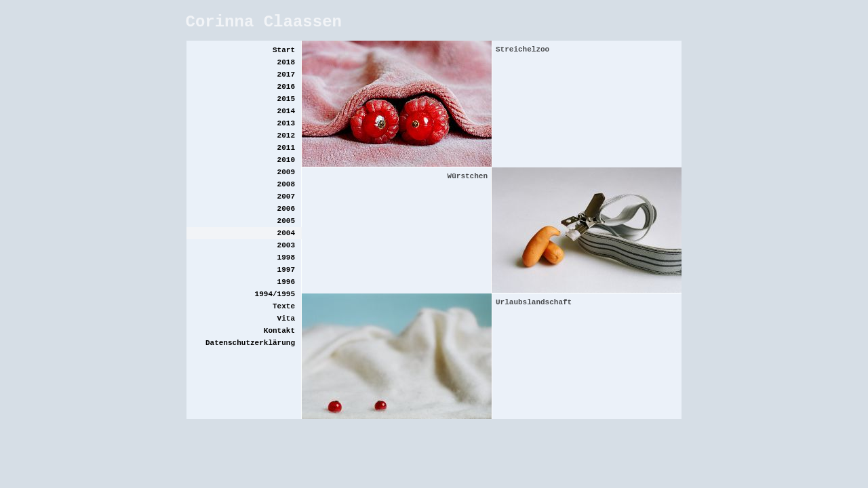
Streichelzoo (522, 49)
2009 (286, 172)
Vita (286, 319)
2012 (286, 136)
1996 (286, 282)
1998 (286, 258)
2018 (286, 62)
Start (284, 50)
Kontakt (279, 331)
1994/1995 (275, 294)
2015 (286, 99)
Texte (284, 306)
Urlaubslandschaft (534, 302)
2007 (286, 197)
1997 (286, 270)
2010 (286, 160)
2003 (286, 245)
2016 (286, 87)
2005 (286, 221)
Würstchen (468, 176)
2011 (286, 148)
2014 (286, 111)
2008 (286, 184)
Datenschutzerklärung (250, 343)
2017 (286, 75)
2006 (286, 209)
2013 (286, 123)
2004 (286, 233)
